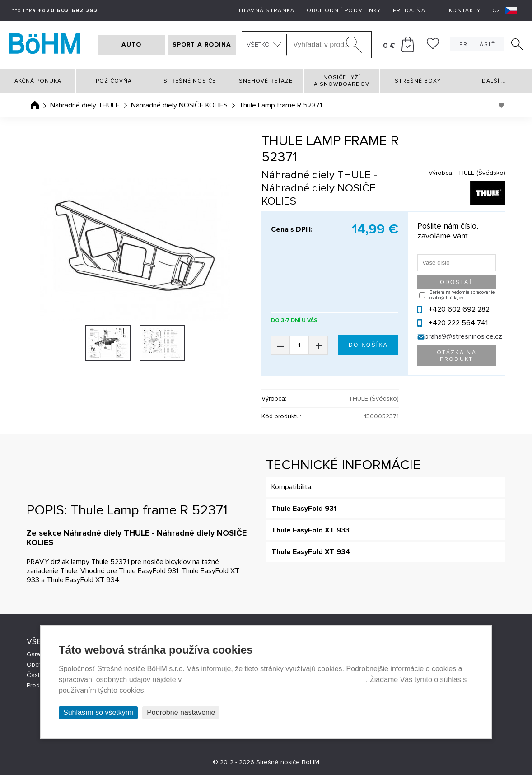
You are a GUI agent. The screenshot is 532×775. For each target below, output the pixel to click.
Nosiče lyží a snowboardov (342, 81)
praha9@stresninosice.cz (463, 336)
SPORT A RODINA (202, 44)
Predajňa (409, 11)
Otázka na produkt (457, 356)
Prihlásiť (477, 44)
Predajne (40, 685)
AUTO (131, 44)
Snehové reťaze (266, 81)
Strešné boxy (418, 81)
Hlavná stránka (267, 11)
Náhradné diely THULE (85, 105)
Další (494, 81)
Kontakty (465, 11)
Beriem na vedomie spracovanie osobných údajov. (462, 295)
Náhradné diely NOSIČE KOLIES (179, 105)
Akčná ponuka (38, 81)
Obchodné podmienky (344, 11)
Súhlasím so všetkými (98, 712)
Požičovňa (114, 81)
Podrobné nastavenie (181, 712)
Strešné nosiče (190, 81)
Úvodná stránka (35, 105)
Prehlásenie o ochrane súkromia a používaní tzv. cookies (275, 679)
